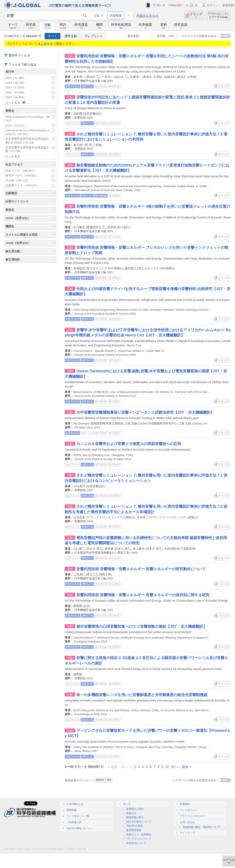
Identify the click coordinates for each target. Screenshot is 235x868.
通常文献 (71, 36)
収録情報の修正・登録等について (202, 827)
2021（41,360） (30, 78)
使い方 (161, 5)
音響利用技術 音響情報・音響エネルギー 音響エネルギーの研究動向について (141, 569)
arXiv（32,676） (30, 126)
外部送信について (136, 843)
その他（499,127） (30, 180)
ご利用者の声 (74, 822)
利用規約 (185, 804)
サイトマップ (187, 833)
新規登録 (228, 5)
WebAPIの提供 (135, 826)
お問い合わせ (187, 822)
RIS (109, 780)
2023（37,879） (30, 88)
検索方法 (131, 813)
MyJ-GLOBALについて (139, 822)
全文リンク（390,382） (30, 171)
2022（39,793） (30, 83)
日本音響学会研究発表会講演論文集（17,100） (30, 149)
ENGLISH (175, 5)
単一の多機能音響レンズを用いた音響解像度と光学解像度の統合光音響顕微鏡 (142, 695)
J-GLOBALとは (75, 804)
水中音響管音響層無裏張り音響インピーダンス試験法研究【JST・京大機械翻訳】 (145, 412)
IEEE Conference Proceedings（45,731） (30, 119)
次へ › (176, 767)
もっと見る (16, 103)
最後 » (186, 767)
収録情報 (72, 810)
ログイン (213, 5)
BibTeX (100, 780)
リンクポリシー (189, 810)
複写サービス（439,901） (30, 176)
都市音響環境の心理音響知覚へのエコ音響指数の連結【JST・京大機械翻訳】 (142, 626)
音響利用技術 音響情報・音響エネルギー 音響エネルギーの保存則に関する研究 (143, 595)
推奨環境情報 (134, 830)
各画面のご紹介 (135, 809)
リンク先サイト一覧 (78, 816)
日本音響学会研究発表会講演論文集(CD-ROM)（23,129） (30, 141)
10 (167, 767)
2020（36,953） (30, 97)
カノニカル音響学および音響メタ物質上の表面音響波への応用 (129, 444)
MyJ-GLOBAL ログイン (80, 828)
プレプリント (94, 36)
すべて (53, 36)
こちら (45, 44)
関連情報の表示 (135, 817)
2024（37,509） (30, 93)
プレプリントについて (139, 839)
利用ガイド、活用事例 (139, 835)
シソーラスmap (218, 15)
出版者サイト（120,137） (30, 185)
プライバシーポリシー (192, 816)
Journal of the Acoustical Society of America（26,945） (30, 132)
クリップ (196, 15)
